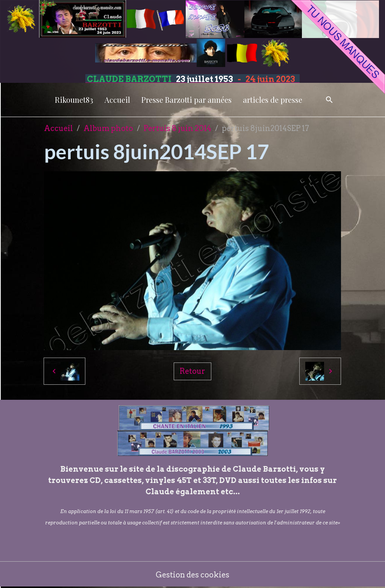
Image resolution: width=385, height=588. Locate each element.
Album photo (108, 128)
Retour (192, 371)
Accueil (117, 100)
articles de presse (273, 100)
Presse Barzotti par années (186, 100)
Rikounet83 (74, 100)
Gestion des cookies (193, 575)
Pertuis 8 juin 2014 (177, 128)
